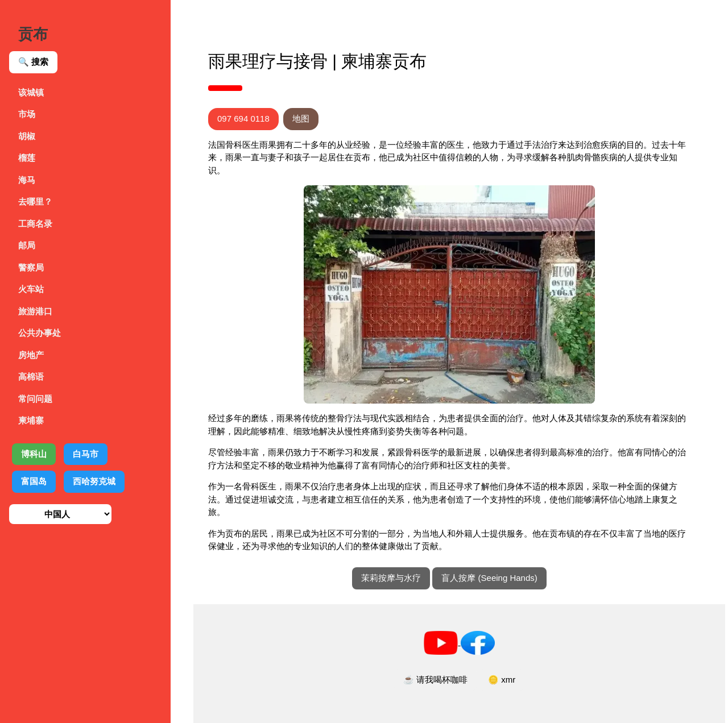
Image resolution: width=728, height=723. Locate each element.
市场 (27, 114)
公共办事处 (40, 333)
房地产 (31, 355)
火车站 (31, 289)
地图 (301, 119)
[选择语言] (60, 514)
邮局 (27, 245)
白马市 (86, 454)
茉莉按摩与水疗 (391, 578)
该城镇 (31, 92)
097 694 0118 (243, 119)
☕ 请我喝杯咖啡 (435, 680)
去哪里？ (35, 201)
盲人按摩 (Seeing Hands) (489, 578)
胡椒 (27, 136)
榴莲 (27, 158)
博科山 (34, 454)
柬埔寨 (31, 420)
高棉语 (31, 377)
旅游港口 (35, 311)
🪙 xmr (502, 680)
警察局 (31, 267)
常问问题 (35, 399)
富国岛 (34, 481)
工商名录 (35, 224)
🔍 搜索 (33, 62)
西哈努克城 (94, 481)
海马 (27, 180)
